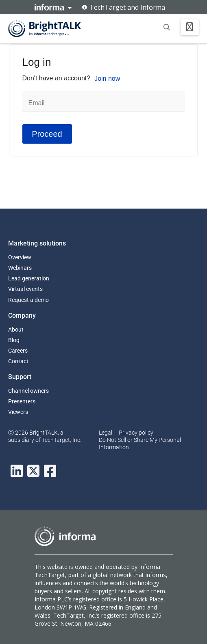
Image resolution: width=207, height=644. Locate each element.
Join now (107, 79)
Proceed (47, 134)
